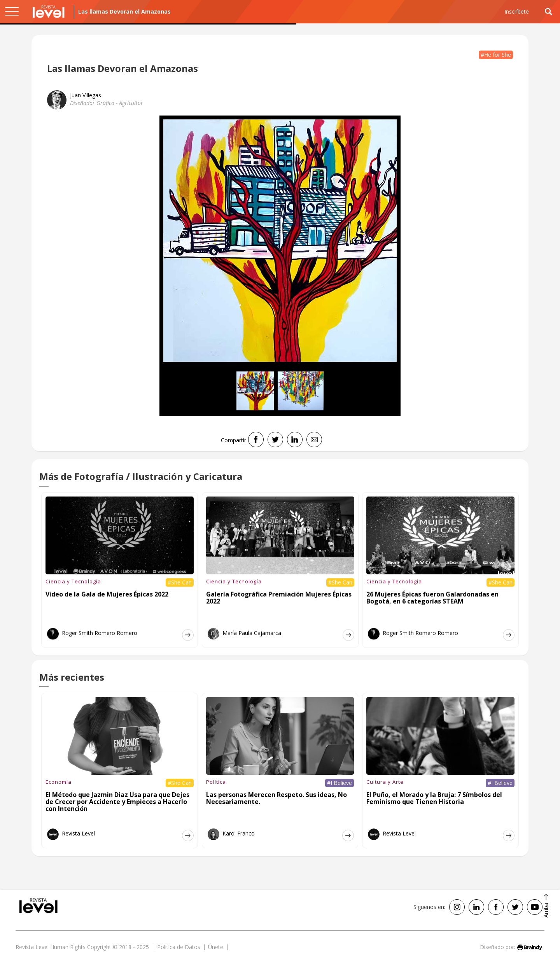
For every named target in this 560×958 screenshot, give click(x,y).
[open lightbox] (280, 241)
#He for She (496, 55)
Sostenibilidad (67, 54)
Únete (216, 947)
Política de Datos (179, 947)
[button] (12, 12)
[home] (49, 12)
